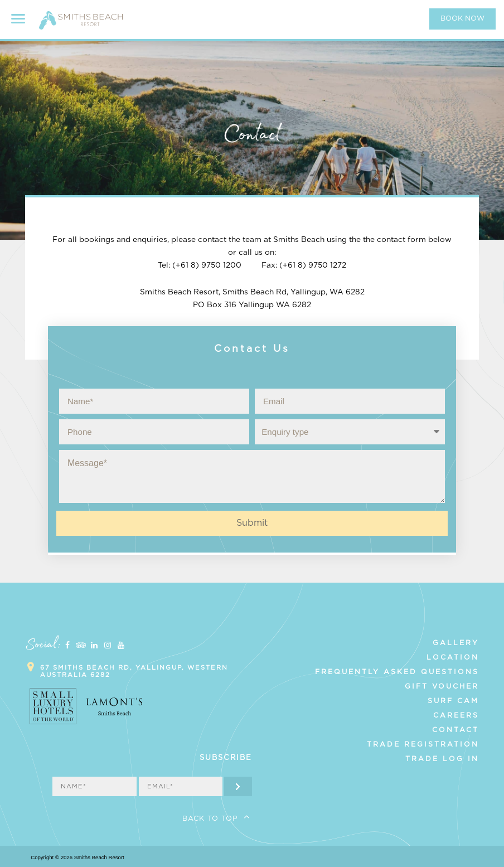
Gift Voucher (442, 686)
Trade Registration (423, 744)
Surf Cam (453, 701)
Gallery (456, 643)
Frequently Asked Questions (397, 672)
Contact (455, 730)
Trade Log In (442, 759)
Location (453, 657)
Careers (456, 715)
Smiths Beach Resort (81, 25)
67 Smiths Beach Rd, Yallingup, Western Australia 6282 (134, 671)
